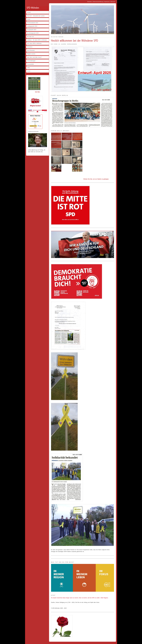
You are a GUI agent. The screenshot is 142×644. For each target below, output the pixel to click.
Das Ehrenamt (31, 50)
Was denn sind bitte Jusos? (34, 57)
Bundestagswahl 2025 (33, 33)
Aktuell (29, 12)
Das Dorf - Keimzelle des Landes (36, 16)
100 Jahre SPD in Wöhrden (34, 43)
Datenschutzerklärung (98, 2)
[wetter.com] (33, 126)
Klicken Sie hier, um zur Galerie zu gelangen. (96, 179)
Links (28, 68)
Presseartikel (30, 64)
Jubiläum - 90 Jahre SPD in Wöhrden (37, 40)
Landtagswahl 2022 (32, 26)
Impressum (107, 2)
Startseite (89, 2)
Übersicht (113, 2)
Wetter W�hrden (35, 116)
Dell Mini (37, 92)
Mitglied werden (31, 54)
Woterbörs (30, 47)
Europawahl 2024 (32, 30)
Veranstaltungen (31, 61)
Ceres (29, 19)
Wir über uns (30, 37)
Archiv (29, 71)
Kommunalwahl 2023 (33, 23)
